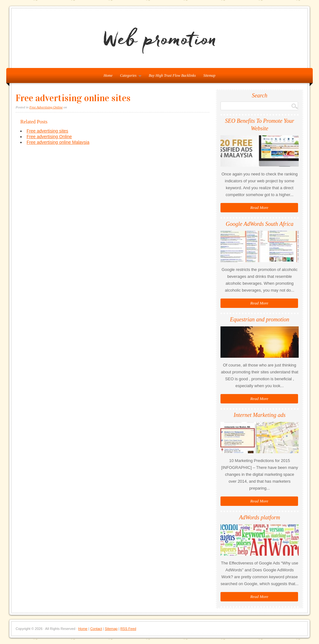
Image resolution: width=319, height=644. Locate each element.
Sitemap (209, 75)
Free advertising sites (47, 131)
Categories (129, 77)
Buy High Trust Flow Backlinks (172, 75)
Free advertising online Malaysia (58, 142)
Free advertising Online (49, 137)
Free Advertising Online (46, 107)
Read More (259, 208)
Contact (96, 629)
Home (83, 629)
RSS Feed (128, 629)
